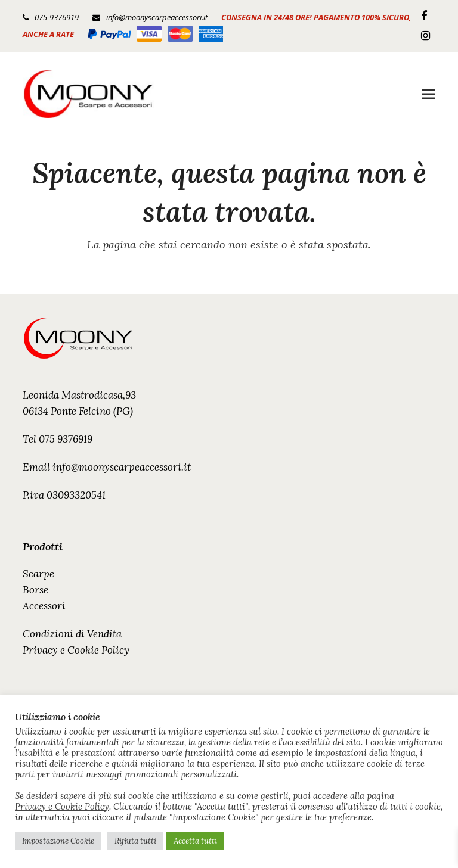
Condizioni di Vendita (72, 634)
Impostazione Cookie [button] (58, 841)
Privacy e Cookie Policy (76, 650)
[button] (429, 94)
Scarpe (38, 574)
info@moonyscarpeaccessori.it (157, 17)
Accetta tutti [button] (195, 841)
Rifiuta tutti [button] (135, 841)
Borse (35, 590)
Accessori (44, 606)
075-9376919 (57, 17)
